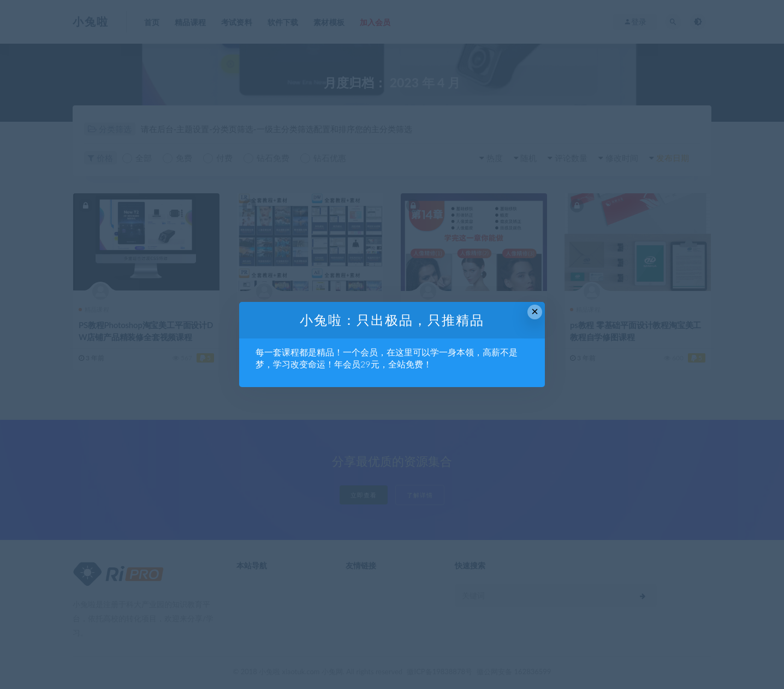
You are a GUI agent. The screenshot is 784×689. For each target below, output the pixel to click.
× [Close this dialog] (535, 311)
